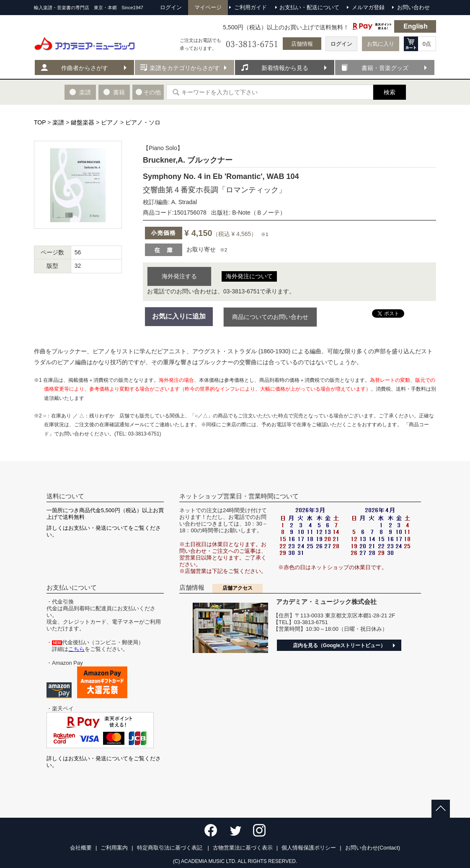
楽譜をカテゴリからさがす (185, 68)
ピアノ (110, 122)
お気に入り (381, 44)
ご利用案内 (114, 848)
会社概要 (81, 848)
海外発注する (179, 276)
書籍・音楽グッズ (385, 68)
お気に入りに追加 (179, 316)
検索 (390, 92)
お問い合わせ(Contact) (373, 848)
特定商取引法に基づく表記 (170, 848)
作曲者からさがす (85, 68)
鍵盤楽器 (83, 122)
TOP (40, 122)
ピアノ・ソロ (143, 122)
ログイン (341, 44)
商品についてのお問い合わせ (270, 317)
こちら (76, 649)
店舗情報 (302, 44)
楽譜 (58, 122)
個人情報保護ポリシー (309, 848)
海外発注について (249, 276)
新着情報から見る (285, 68)
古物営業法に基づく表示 (243, 848)
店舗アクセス (238, 588)
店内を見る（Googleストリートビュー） (339, 645)
